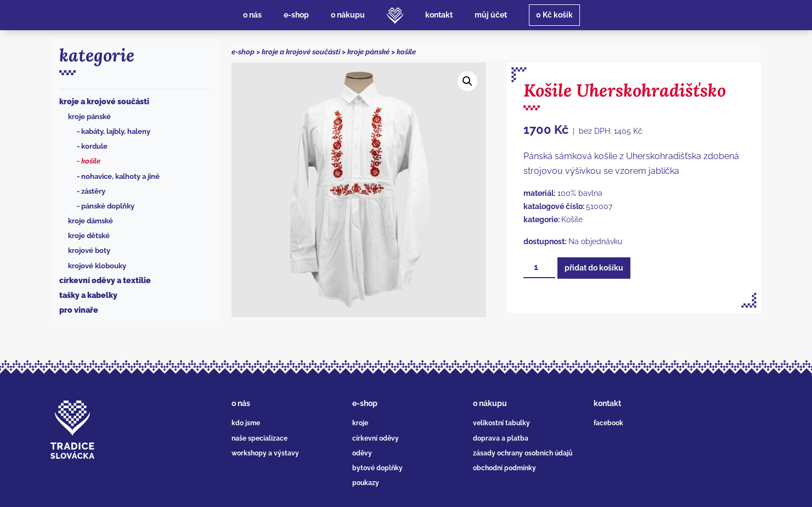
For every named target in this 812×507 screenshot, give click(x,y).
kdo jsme (246, 423)
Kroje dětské (89, 236)
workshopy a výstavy (265, 453)
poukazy (366, 483)
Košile (91, 161)
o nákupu (490, 403)
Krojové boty (89, 250)
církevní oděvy (376, 438)
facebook (608, 423)
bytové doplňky (377, 468)
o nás (241, 403)
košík (554, 15)
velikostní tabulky (501, 423)
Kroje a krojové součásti (104, 102)
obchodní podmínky (504, 468)
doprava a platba (501, 438)
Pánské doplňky (108, 206)
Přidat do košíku (594, 268)
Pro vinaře (79, 310)
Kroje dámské (91, 221)
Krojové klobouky (97, 266)
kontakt (607, 403)
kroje (360, 423)
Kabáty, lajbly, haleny (116, 131)
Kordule (94, 146)
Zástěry (93, 191)
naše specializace (260, 438)
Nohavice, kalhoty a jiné (120, 176)
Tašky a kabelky (88, 295)
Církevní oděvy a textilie (105, 280)
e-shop (243, 52)
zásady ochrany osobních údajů (523, 453)
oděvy (362, 453)
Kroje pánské (89, 117)
